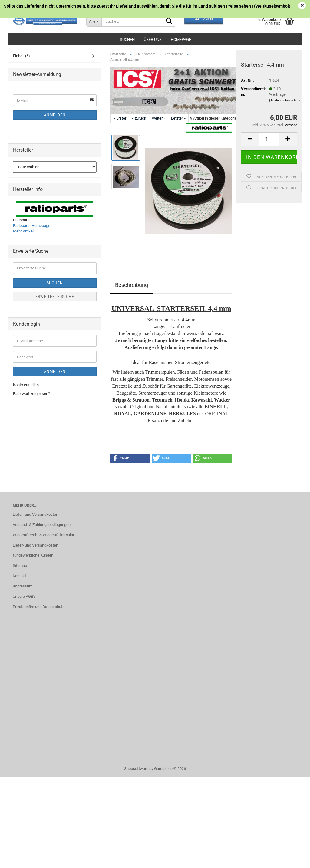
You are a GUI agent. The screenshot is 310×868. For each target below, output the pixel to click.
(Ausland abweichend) (286, 100)
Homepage (181, 39)
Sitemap (20, 566)
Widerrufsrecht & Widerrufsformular (43, 535)
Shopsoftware (136, 769)
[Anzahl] (269, 139)
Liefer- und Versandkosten (35, 514)
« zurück (139, 118)
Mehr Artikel (23, 231)
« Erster (120, 118)
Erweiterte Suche (55, 297)
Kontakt (19, 576)
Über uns (153, 39)
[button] (250, 139)
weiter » (159, 118)
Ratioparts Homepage (32, 226)
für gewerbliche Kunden (33, 555)
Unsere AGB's (24, 596)
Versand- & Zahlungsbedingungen (42, 525)
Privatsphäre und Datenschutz (38, 607)
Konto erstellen (26, 385)
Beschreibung (132, 285)
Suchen (127, 39)
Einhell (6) (21, 56)
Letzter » (178, 118)
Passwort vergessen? (31, 394)
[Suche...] (94, 21)
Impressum (23, 586)
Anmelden (55, 115)
